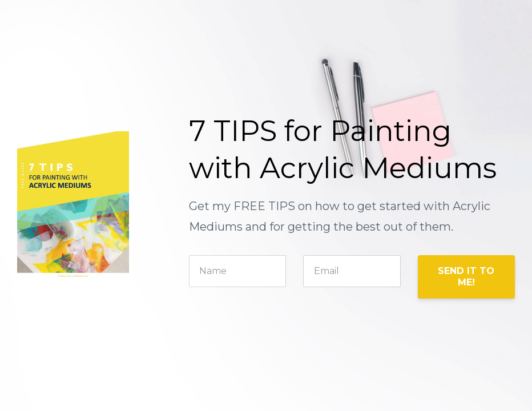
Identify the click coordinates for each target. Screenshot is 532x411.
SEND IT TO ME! (466, 277)
